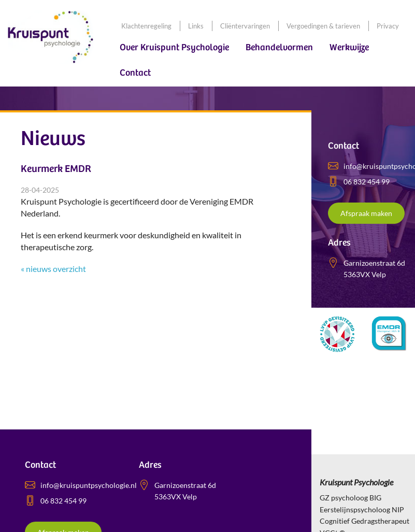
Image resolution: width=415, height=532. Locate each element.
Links (196, 26)
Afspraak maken (366, 213)
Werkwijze (349, 47)
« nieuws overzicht (53, 269)
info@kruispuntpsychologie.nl (89, 485)
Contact (135, 73)
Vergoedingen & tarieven (323, 26)
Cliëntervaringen (245, 26)
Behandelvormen (279, 47)
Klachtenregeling (146, 26)
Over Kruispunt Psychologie (174, 47)
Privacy (388, 26)
